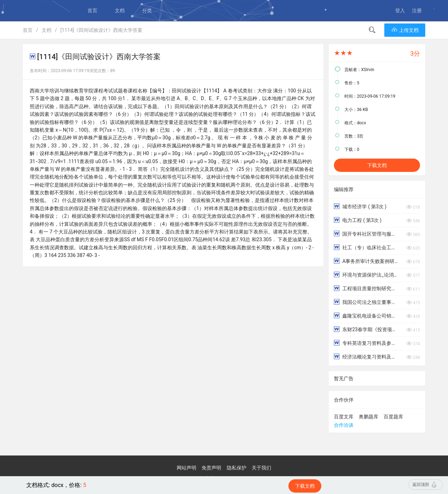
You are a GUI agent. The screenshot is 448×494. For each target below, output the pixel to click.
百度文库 (344, 417)
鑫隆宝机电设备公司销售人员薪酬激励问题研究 (366, 316)
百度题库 (393, 417)
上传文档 (405, 30)
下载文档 (377, 165)
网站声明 (187, 468)
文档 (120, 11)
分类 (147, 11)
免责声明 (211, 468)
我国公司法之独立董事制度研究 (366, 302)
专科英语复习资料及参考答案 (366, 343)
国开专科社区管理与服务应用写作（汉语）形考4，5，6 (366, 234)
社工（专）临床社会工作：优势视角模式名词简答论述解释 (366, 247)
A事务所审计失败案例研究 (366, 261)
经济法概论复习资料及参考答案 (366, 357)
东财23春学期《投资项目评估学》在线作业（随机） (366, 329)
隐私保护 (237, 468)
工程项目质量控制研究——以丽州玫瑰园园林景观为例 (366, 288)
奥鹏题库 (369, 417)
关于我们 (261, 468)
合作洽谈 (344, 425)
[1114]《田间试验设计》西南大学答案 (102, 30)
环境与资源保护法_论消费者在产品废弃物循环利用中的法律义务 (366, 275)
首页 (92, 11)
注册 (417, 11)
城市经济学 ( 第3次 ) (360, 206)
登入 (400, 11)
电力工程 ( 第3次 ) (358, 220)
